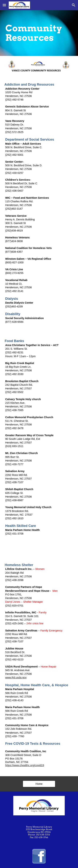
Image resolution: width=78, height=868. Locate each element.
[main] (39, 33)
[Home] (39, 784)
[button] (4, 5)
